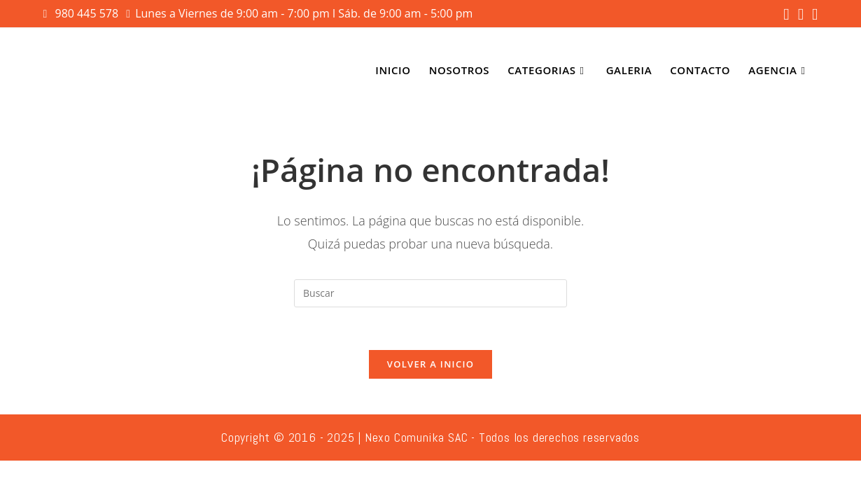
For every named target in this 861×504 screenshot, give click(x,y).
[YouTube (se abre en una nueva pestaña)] (813, 14)
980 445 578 (89, 13)
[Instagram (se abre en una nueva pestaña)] (801, 14)
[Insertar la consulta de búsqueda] (430, 293)
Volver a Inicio (430, 364)
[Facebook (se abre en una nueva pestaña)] (786, 14)
